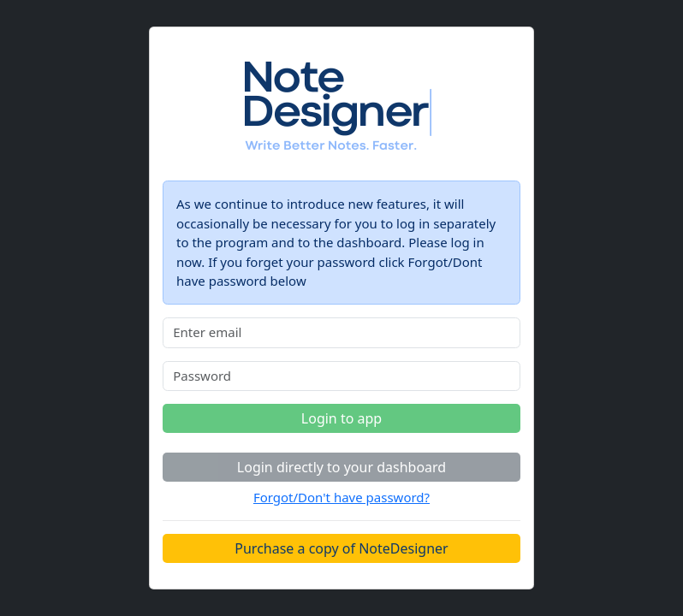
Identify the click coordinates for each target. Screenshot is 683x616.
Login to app (341, 418)
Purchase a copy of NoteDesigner (341, 548)
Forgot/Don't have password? (341, 497)
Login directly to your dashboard (341, 467)
